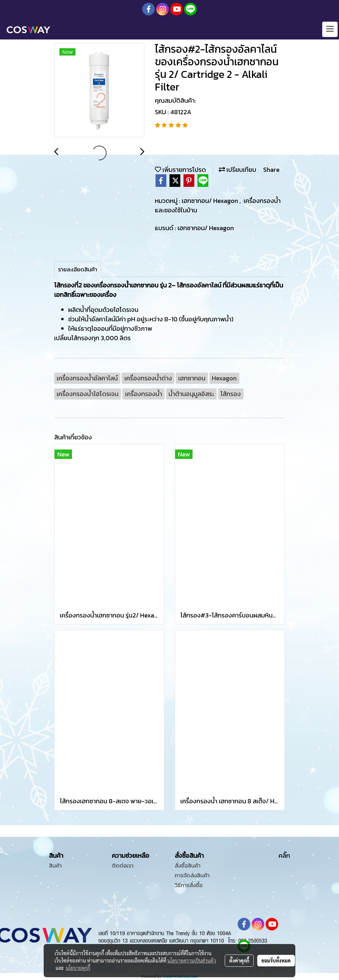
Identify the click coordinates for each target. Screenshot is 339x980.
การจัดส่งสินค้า (192, 875)
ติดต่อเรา (123, 865)
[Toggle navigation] (330, 29)
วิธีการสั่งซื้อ (189, 885)
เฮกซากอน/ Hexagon (211, 201)
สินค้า (55, 865)
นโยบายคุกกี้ (78, 968)
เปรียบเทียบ (237, 170)
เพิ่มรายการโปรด (180, 170)
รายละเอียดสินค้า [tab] (78, 269)
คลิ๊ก (284, 855)
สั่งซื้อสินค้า (188, 865)
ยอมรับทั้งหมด (276, 960)
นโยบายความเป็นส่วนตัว (192, 960)
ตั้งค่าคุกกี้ (239, 960)
